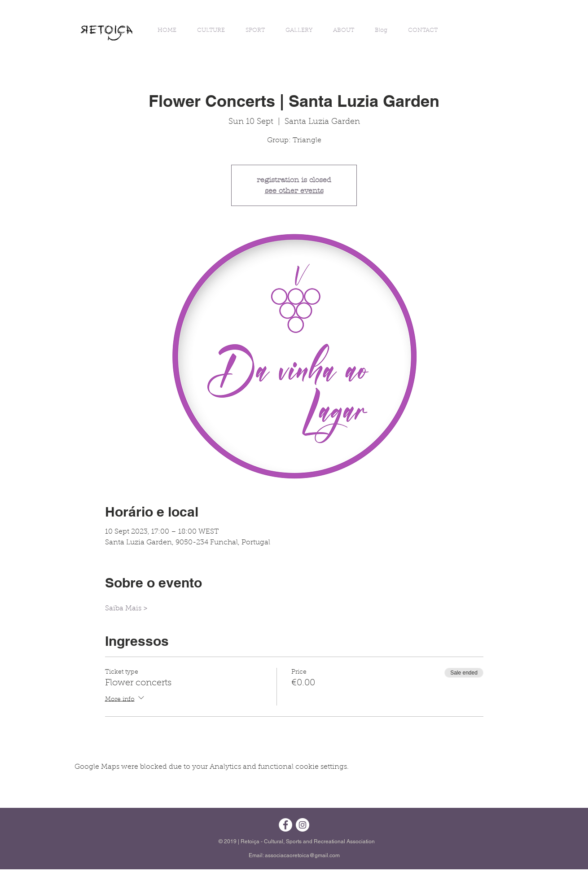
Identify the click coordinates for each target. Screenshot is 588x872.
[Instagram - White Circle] (303, 825)
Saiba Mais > (126, 609)
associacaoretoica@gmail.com (302, 855)
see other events (294, 191)
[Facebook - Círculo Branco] (285, 825)
